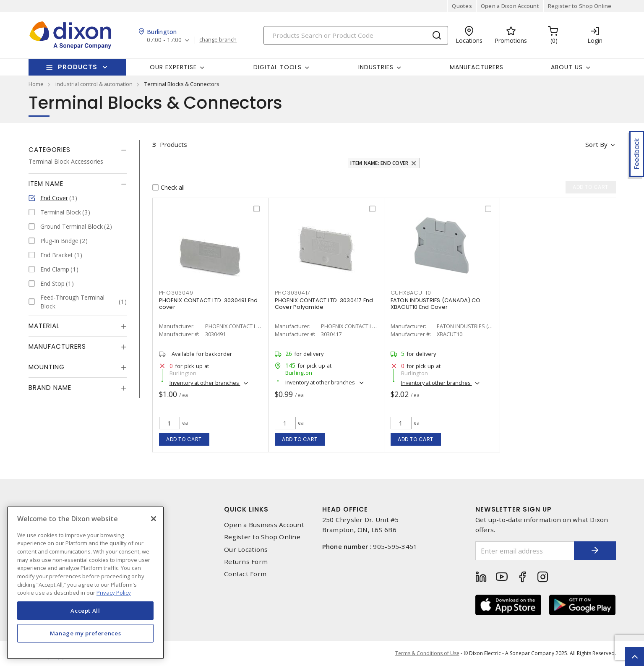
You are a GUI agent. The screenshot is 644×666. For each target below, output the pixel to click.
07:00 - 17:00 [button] (164, 40)
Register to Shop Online (580, 6)
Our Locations (246, 550)
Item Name (46, 184)
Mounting (47, 367)
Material (44, 326)
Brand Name (50, 388)
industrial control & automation (94, 84)
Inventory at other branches (205, 383)
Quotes (462, 6)
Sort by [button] (596, 144)
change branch (218, 40)
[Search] (356, 35)
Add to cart (184, 439)
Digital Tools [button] (278, 67)
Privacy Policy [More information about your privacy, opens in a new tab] (114, 593)
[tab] (78, 150)
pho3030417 (293, 293)
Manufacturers (477, 67)
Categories (50, 150)
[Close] (154, 519)
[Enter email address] (525, 551)
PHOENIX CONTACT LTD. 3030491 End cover (209, 304)
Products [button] (78, 67)
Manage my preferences (86, 633)
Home (36, 84)
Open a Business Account (264, 525)
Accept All (85, 611)
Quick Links (246, 509)
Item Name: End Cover (379, 163)
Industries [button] (376, 67)
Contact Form (245, 574)
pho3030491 (177, 293)
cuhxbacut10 (411, 293)
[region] (85, 583)
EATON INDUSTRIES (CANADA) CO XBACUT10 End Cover (436, 304)
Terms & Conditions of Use (427, 653)
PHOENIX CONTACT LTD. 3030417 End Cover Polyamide (324, 304)
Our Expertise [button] (173, 67)
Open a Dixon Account (510, 6)
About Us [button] (567, 67)
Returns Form (246, 562)
